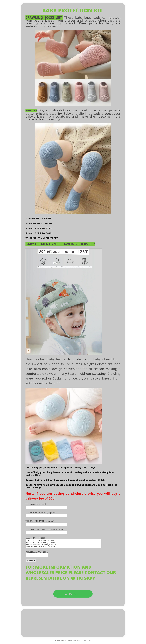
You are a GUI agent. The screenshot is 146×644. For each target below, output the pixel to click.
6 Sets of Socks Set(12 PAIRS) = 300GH (63, 547)
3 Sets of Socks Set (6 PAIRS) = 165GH (63, 543)
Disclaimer (74, 640)
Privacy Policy (61, 640)
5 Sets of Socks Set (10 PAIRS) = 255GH (63, 545)
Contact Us (86, 640)
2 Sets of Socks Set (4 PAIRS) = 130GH (63, 540)
